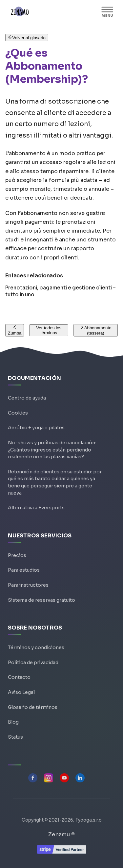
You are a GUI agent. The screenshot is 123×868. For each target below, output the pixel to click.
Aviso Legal (21, 692)
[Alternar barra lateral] (107, 11)
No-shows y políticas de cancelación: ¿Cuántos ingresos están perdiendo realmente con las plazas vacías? (52, 450)
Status (15, 737)
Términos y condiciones (36, 647)
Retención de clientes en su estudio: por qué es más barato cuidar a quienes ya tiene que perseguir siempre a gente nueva (55, 482)
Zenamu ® (61, 835)
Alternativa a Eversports (36, 508)
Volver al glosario (27, 38)
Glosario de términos (33, 707)
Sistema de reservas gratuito (41, 600)
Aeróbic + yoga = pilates (36, 428)
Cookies (18, 413)
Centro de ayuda (27, 398)
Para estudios (24, 570)
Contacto (19, 677)
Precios (17, 555)
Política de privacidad (33, 663)
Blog (13, 722)
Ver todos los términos (49, 330)
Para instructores (28, 585)
